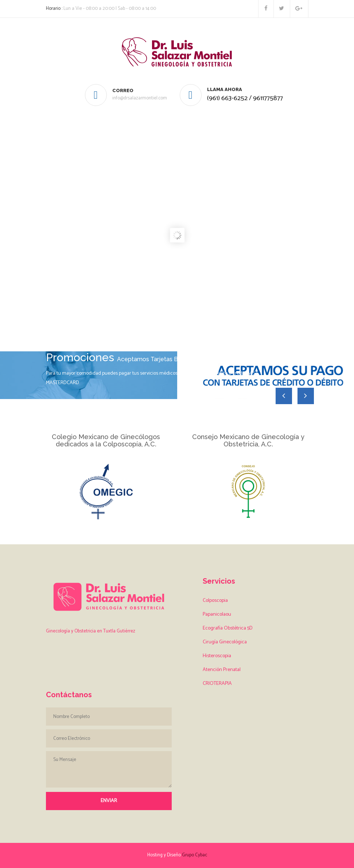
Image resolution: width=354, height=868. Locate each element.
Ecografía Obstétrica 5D (228, 628)
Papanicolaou (217, 614)
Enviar (109, 801)
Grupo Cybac (194, 855)
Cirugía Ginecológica (225, 642)
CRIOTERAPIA (217, 684)
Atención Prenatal (222, 670)
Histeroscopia (217, 656)
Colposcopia (215, 601)
